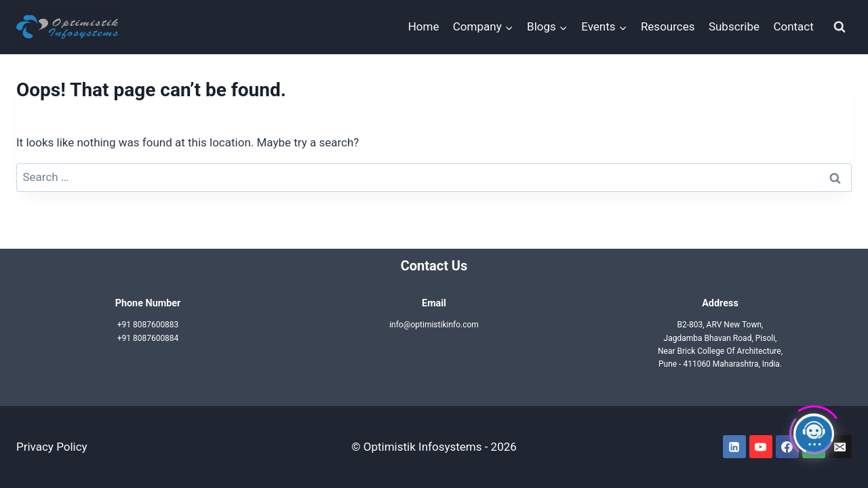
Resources (668, 26)
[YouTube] (761, 447)
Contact (793, 26)
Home (424, 26)
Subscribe (734, 26)
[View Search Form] (840, 27)
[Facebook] (787, 447)
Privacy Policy (52, 447)
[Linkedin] (734, 447)
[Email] (840, 447)
